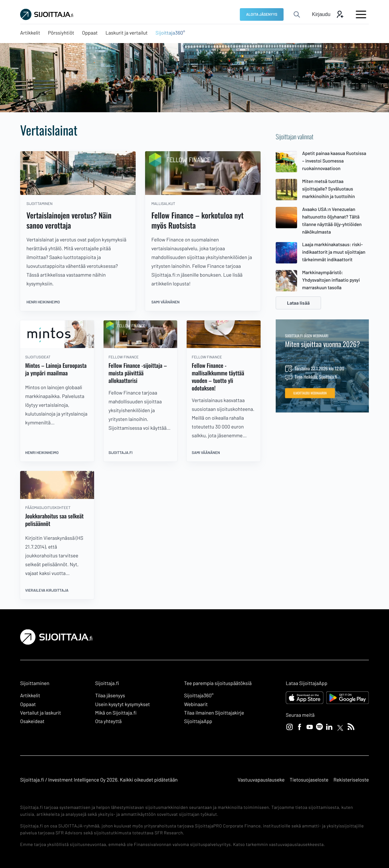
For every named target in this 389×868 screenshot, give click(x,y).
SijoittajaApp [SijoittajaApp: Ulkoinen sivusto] (198, 721)
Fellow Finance (124, 357)
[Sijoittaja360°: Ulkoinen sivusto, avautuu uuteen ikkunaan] (170, 33)
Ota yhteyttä (108, 721)
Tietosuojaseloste (309, 780)
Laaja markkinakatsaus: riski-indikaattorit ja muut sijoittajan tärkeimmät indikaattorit (334, 252)
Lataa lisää (298, 303)
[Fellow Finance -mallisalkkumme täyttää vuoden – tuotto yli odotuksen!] (224, 346)
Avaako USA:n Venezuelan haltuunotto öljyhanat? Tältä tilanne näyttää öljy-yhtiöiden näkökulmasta (332, 220)
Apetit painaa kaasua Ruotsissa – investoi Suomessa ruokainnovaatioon (334, 161)
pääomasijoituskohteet (48, 508)
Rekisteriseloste (351, 780)
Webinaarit (196, 704)
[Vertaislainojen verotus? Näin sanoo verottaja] (78, 193)
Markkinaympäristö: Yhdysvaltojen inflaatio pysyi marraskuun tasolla (331, 280)
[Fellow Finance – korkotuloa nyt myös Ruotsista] (203, 193)
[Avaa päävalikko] (361, 14)
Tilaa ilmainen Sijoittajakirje (214, 713)
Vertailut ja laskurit (41, 713)
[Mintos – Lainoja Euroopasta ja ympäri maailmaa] (57, 346)
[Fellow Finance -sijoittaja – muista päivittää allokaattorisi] (141, 346)
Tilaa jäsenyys (110, 696)
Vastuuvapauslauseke (261, 780)
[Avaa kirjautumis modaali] (328, 14)
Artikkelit (30, 696)
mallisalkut (163, 204)
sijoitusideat (38, 357)
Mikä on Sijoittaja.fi (116, 713)
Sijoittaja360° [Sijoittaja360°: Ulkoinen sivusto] (199, 696)
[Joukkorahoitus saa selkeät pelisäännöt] (57, 497)
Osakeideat (32, 721)
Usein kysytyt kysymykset (122, 704)
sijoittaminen (39, 204)
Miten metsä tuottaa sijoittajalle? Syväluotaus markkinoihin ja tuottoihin (329, 189)
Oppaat (28, 704)
